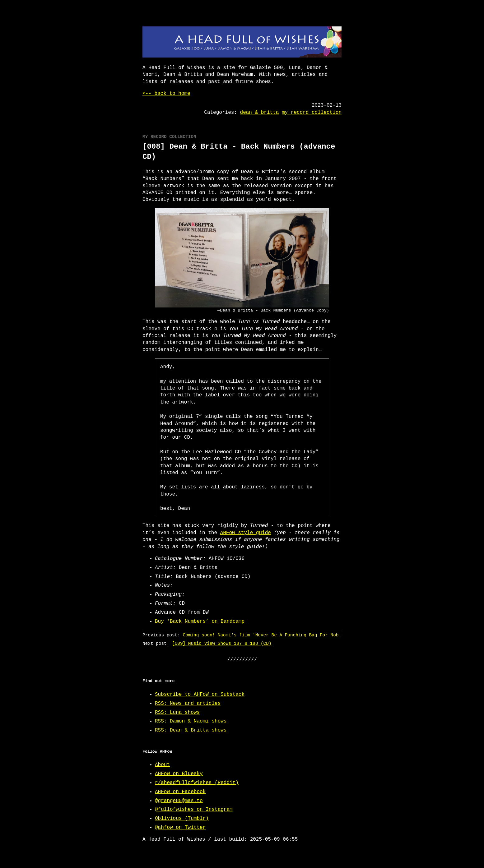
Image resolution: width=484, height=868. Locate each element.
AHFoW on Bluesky (179, 774)
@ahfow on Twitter (180, 828)
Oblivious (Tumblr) (182, 819)
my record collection (312, 113)
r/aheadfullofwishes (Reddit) (197, 783)
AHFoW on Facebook (180, 792)
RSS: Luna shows (177, 713)
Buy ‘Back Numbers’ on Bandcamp (200, 621)
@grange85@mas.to (179, 801)
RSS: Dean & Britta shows (191, 730)
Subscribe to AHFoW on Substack (200, 695)
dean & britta (260, 113)
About (162, 765)
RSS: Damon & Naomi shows (191, 721)
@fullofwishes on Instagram (194, 810)
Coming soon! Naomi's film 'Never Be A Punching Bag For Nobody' (266, 635)
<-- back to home (166, 94)
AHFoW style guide (246, 533)
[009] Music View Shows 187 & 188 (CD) (222, 643)
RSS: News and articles (188, 704)
